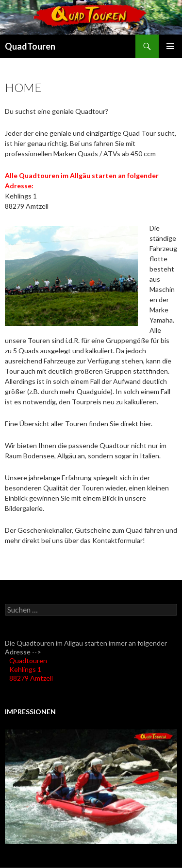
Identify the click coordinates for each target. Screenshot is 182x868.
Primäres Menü (170, 46)
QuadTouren (30, 46)
